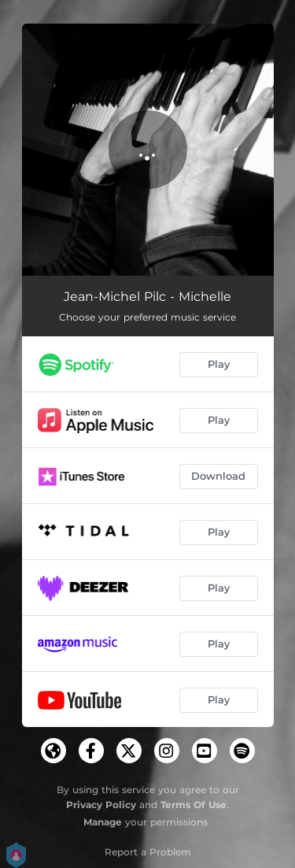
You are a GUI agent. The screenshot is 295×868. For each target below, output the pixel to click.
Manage (103, 822)
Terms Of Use (194, 805)
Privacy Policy (101, 805)
